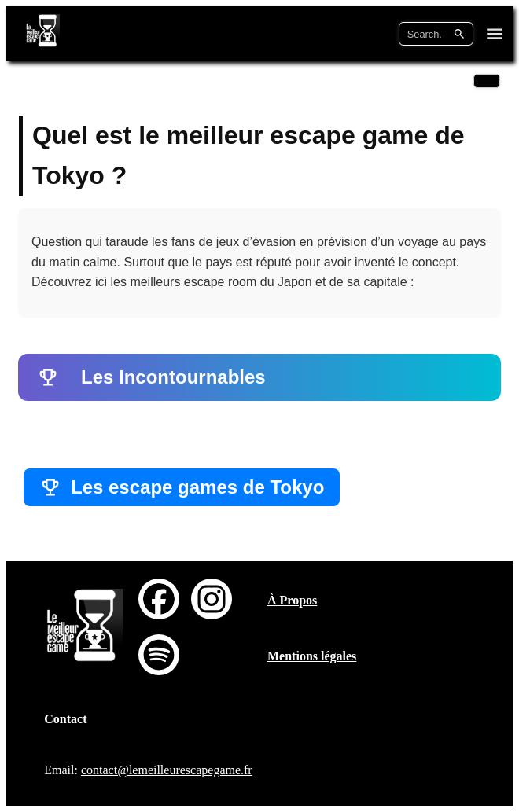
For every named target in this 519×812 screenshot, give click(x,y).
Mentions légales (312, 656)
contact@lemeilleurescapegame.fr (167, 770)
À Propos (292, 600)
